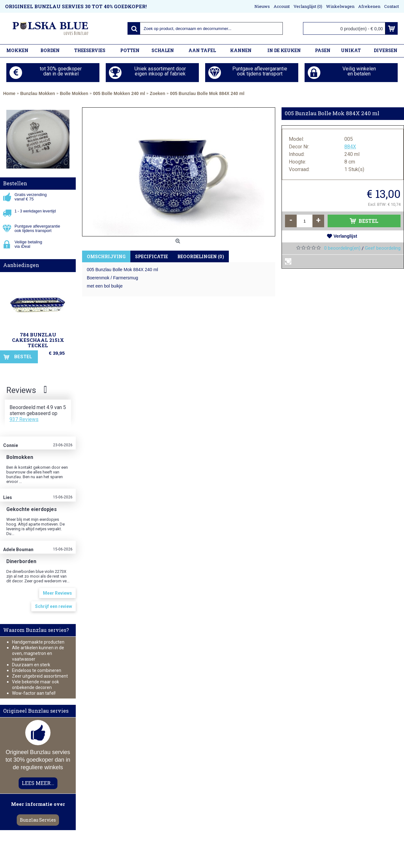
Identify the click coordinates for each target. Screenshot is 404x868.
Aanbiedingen (21, 265)
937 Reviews (24, 419)
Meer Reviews (57, 593)
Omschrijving (106, 256)
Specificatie (151, 256)
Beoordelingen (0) (201, 256)
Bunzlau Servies (38, 820)
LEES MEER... (38, 783)
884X (350, 147)
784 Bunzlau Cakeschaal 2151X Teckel (38, 340)
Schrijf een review (53, 606)
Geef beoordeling (383, 248)
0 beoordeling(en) (342, 248)
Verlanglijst (345, 236)
